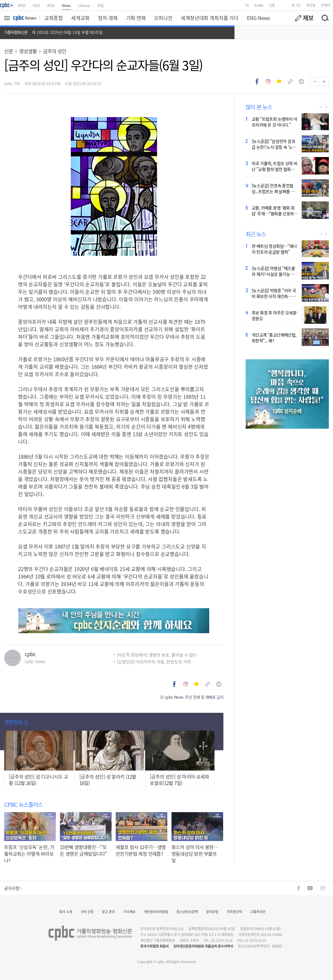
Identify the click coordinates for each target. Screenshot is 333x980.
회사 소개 (66, 912)
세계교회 (80, 18)
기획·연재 (136, 18)
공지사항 (13, 888)
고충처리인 (258, 912)
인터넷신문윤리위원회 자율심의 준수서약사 (203, 946)
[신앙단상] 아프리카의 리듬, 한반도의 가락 (154, 662)
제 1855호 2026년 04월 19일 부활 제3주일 (67, 32)
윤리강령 (212, 912)
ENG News (258, 18)
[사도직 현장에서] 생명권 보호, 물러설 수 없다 (157, 655)
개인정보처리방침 (156, 912)
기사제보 (129, 912)
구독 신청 (87, 912)
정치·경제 (108, 18)
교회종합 (54, 18)
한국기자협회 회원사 (155, 946)
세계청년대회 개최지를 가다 (210, 18)
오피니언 (163, 18)
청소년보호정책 (187, 912)
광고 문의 (108, 912)
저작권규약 (234, 912)
